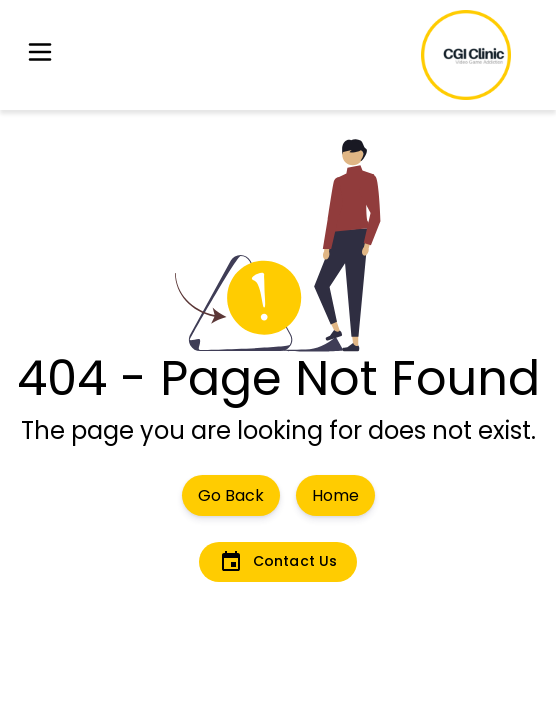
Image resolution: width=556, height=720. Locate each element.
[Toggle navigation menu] (40, 55)
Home (335, 495)
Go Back (231, 495)
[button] (40, 55)
